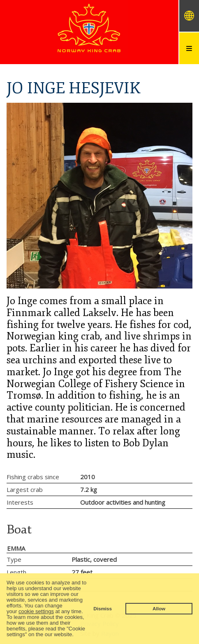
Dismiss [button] (103, 608)
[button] (76, 635)
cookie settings (36, 611)
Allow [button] (159, 608)
